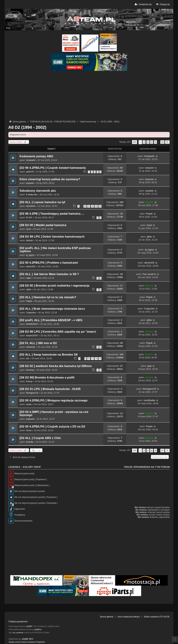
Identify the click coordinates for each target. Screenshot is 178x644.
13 (100, 358)
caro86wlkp (149, 400)
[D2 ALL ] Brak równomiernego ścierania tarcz (52, 309)
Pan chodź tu (149, 274)
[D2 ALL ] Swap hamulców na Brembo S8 (49, 355)
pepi (149, 366)
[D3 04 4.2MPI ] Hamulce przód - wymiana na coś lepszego (54, 413)
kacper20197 (32, 336)
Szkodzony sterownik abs (38, 191)
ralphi (29, 278)
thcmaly (30, 442)
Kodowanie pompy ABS (36, 156)
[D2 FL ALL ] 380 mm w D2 (38, 343)
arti (28, 358)
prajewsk (30, 419)
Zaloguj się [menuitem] (162, 4)
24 (100, 206)
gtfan (149, 237)
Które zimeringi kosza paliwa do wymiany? (50, 179)
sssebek (149, 191)
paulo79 (30, 172)
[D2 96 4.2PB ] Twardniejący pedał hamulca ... (52, 214)
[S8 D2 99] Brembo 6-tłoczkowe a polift (47, 378)
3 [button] (148, 142)
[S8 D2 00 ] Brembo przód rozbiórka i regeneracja (54, 286)
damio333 (31, 267)
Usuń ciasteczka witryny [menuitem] (128, 617)
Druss (29, 430)
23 (96, 206)
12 (96, 358)
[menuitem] (23, 642)
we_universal (18, 633)
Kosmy (29, 381)
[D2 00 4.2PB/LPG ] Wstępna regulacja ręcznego (54, 400)
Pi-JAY (29, 218)
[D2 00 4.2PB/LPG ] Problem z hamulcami (49, 263)
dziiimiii (29, 241)
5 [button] (155, 142)
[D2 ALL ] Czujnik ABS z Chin (40, 438)
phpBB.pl (38, 629)
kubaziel (149, 168)
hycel (29, 229)
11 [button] (162, 142)
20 (85, 206)
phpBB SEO (28, 639)
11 (92, 358)
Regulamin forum (18, 135)
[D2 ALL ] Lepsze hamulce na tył (42, 202)
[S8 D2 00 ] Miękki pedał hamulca (43, 225)
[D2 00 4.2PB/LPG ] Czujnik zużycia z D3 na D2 (52, 427)
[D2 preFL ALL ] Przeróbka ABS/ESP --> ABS (51, 320)
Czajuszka (31, 313)
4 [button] (152, 142)
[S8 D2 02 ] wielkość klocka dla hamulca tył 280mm (56, 366)
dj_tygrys (30, 255)
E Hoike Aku (32, 195)
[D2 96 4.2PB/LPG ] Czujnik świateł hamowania (53, 168)
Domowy (30, 370)
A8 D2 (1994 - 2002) (27, 127)
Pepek (149, 214)
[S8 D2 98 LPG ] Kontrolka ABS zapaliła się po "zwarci (58, 332)
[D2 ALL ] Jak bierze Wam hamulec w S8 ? (49, 274)
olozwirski (31, 206)
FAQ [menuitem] (8, 28)
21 (89, 206)
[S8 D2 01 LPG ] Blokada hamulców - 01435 (50, 389)
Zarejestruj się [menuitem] (143, 4)
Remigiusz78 (32, 393)
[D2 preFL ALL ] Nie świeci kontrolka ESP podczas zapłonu (55, 250)
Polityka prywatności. (18, 622)
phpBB (29, 626)
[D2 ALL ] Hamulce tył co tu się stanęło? (48, 297)
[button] (135, 142)
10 (89, 358)
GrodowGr (31, 160)
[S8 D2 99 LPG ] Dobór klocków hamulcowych (52, 237)
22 (92, 206)
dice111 (149, 202)
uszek (29, 404)
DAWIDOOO (32, 324)
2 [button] (144, 142)
